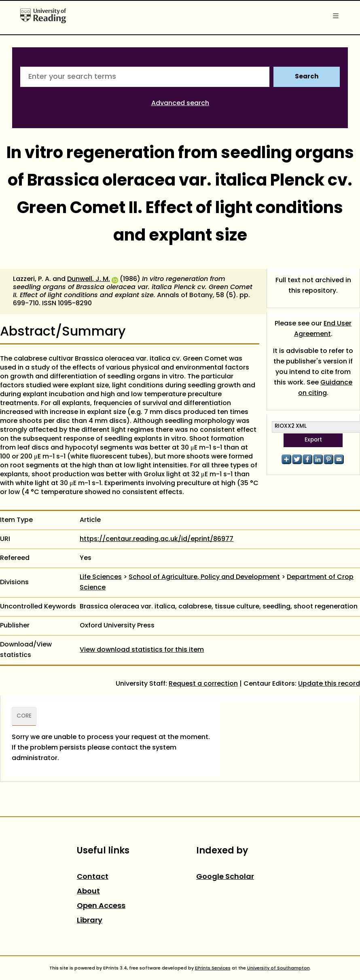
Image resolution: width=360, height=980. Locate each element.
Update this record (329, 684)
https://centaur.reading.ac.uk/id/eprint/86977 (157, 539)
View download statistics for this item (142, 650)
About (88, 892)
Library (90, 921)
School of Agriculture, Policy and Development (204, 577)
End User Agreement (323, 329)
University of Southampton (278, 968)
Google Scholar (225, 877)
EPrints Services (213, 968)
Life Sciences (101, 577)
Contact (93, 877)
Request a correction (203, 684)
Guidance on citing (325, 388)
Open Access (101, 906)
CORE (24, 716)
